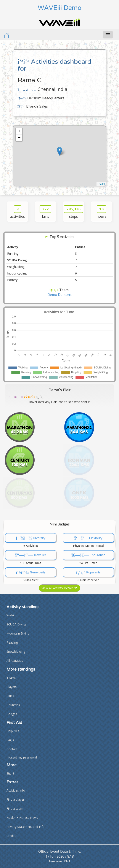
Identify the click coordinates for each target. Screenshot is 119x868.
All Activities (15, 661)
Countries (13, 705)
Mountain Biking (18, 633)
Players (12, 687)
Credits (11, 836)
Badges (12, 714)
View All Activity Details (59, 588)
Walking (12, 615)
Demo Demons (59, 295)
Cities (10, 696)
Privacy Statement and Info (26, 827)
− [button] (19, 138)
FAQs (10, 740)
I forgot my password (22, 757)
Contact (12, 749)
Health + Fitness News (22, 818)
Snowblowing (16, 651)
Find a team (15, 808)
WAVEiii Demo (59, 8)
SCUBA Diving (16, 624)
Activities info (16, 790)
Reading (12, 642)
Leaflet (101, 184)
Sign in (11, 773)
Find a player (15, 799)
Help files (13, 731)
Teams (11, 678)
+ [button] (19, 132)
